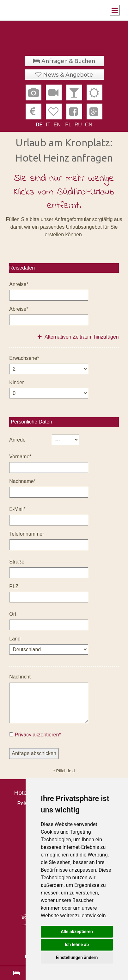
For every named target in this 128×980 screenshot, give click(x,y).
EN (57, 125)
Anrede (17, 440)
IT (48, 125)
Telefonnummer (27, 534)
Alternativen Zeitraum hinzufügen (78, 337)
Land (15, 639)
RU (78, 125)
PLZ (14, 586)
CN (89, 125)
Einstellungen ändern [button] (77, 958)
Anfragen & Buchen (68, 61)
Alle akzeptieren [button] (77, 932)
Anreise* (19, 284)
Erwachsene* (24, 358)
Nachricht (20, 677)
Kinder (16, 382)
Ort (13, 614)
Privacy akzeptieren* (38, 735)
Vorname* (20, 457)
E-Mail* (17, 509)
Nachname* (22, 481)
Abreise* (19, 309)
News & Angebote (68, 74)
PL (68, 125)
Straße (17, 562)
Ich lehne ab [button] (77, 945)
